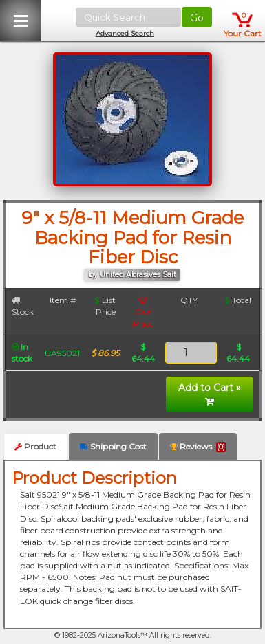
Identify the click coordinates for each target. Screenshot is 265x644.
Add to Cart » (210, 394)
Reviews (198, 447)
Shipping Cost (113, 446)
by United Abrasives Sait (132, 275)
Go (197, 18)
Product (35, 446)
